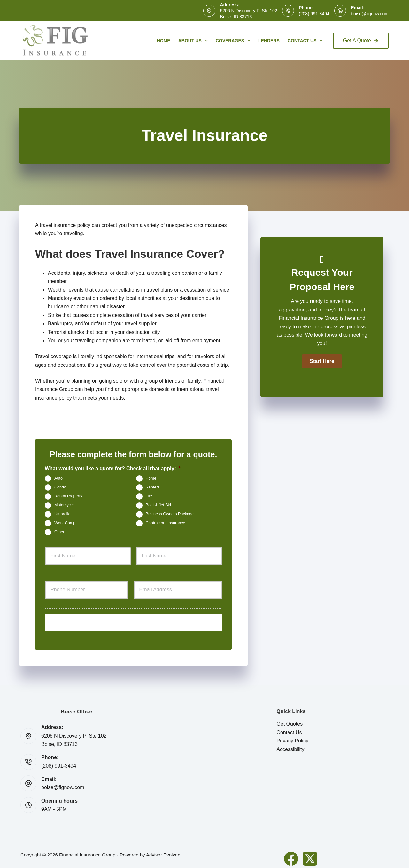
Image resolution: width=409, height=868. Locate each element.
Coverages (234, 41)
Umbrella (62, 514)
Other (59, 532)
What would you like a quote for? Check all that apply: (113, 469)
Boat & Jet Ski (158, 505)
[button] (322, 361)
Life (149, 496)
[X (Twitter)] (310, 853)
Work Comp (65, 523)
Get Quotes (289, 718)
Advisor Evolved (163, 849)
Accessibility (290, 744)
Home (164, 41)
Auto (58, 478)
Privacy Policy (292, 735)
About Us (194, 41)
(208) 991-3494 (314, 14)
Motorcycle (64, 505)
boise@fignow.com (370, 14)
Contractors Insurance (166, 523)
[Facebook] (291, 853)
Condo (60, 487)
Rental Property (68, 496)
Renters (153, 487)
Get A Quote (361, 40)
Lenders (269, 41)
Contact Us (306, 41)
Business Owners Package (170, 514)
